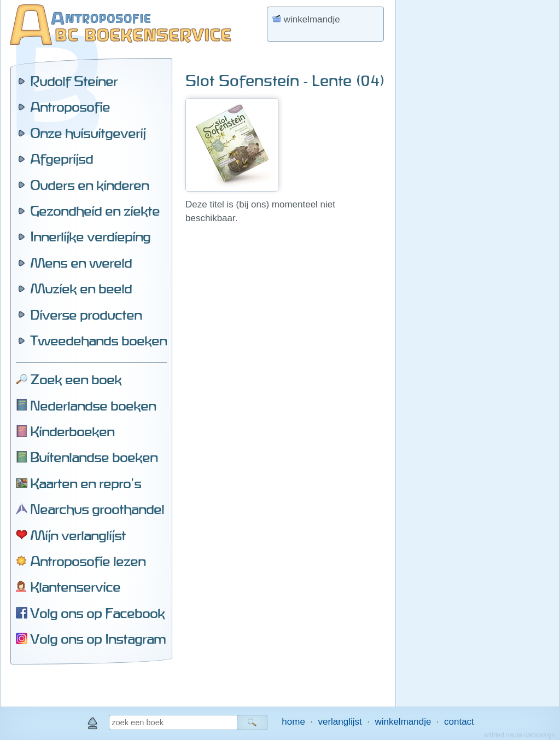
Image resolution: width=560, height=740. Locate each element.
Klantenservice (75, 587)
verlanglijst (340, 722)
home (293, 722)
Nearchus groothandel (97, 509)
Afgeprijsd (62, 159)
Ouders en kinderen (89, 185)
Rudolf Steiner (74, 81)
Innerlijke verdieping (90, 236)
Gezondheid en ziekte (95, 211)
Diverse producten (86, 315)
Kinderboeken (72, 431)
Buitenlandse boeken (94, 457)
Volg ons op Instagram (98, 639)
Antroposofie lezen (88, 561)
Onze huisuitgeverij (88, 133)
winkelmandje (403, 722)
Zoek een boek (76, 379)
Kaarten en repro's (86, 483)
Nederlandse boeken (93, 406)
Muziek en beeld (81, 288)
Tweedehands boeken (98, 340)
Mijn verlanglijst (78, 535)
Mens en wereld (81, 263)
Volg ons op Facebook (97, 613)
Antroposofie (70, 107)
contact (459, 722)
